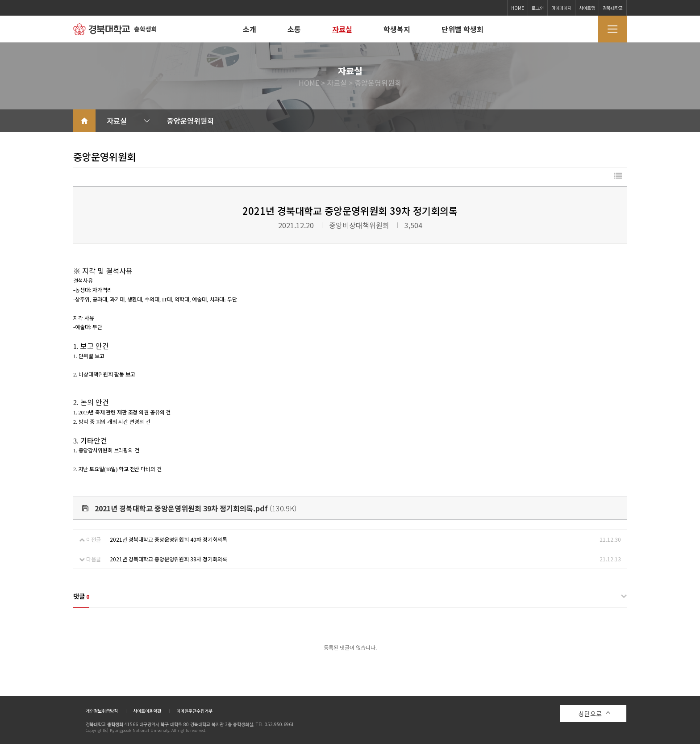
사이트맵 (587, 8)
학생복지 (397, 29)
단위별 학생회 (462, 29)
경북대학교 (613, 8)
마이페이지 (561, 8)
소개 (250, 29)
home (84, 121)
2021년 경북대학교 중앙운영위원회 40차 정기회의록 (169, 539)
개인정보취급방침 (102, 711)
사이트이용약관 (147, 711)
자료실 (342, 29)
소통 (294, 29)
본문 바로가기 (0, 0)
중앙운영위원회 (228, 121)
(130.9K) (189, 508)
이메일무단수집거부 (194, 711)
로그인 (538, 8)
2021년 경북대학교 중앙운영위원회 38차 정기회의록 (169, 559)
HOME (518, 8)
